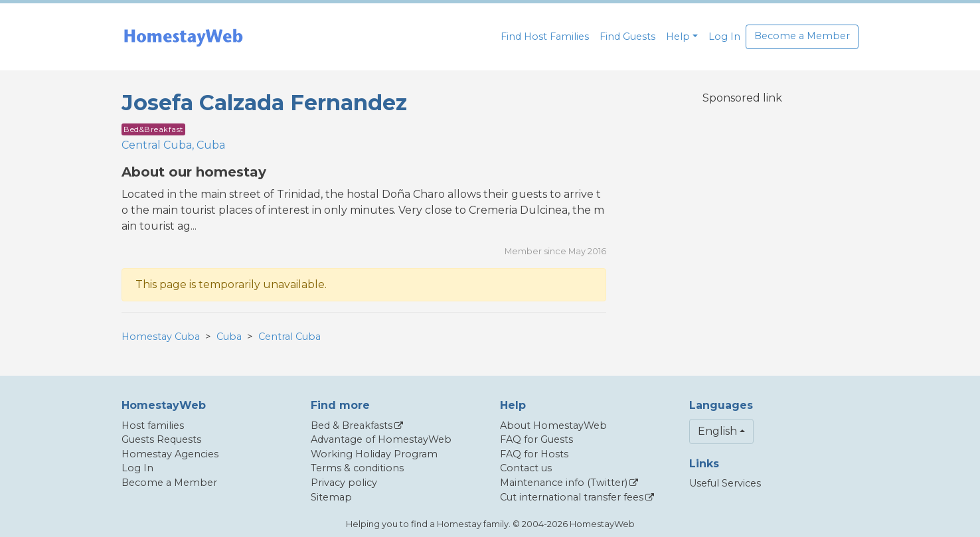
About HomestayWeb (553, 425)
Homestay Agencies (170, 454)
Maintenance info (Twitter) (564, 483)
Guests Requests (161, 439)
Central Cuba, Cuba (173, 145)
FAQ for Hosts (534, 454)
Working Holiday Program (374, 454)
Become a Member (802, 36)
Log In (724, 37)
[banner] (183, 37)
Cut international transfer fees (572, 497)
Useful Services (725, 483)
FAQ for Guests (536, 439)
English (717, 431)
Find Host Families (545, 37)
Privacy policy (344, 483)
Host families (153, 425)
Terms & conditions (357, 468)
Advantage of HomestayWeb (381, 439)
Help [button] (678, 37)
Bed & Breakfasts (352, 425)
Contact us (526, 468)
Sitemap (331, 497)
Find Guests (627, 37)
